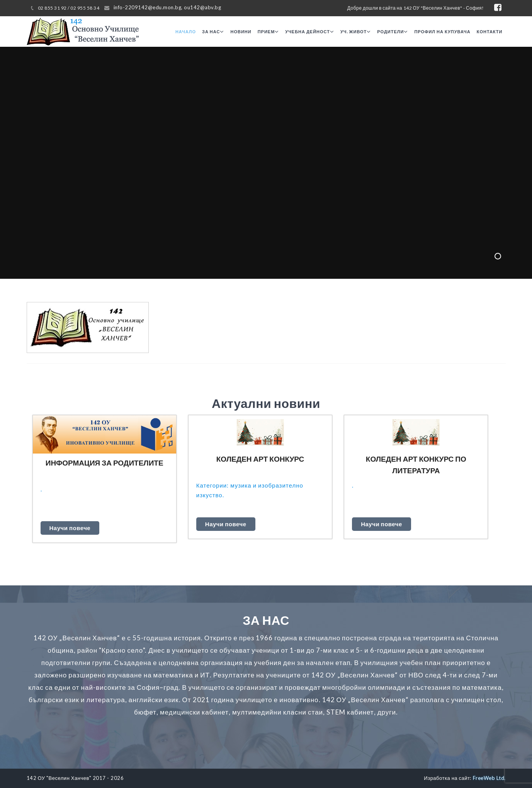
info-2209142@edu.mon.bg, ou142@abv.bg (167, 7)
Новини (241, 32)
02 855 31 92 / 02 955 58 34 (69, 8)
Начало (186, 32)
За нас (213, 32)
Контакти (490, 32)
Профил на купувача (442, 32)
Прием (269, 32)
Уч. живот (356, 32)
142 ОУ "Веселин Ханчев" (59, 778)
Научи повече (70, 528)
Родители (393, 32)
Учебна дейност (310, 32)
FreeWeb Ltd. (489, 778)
